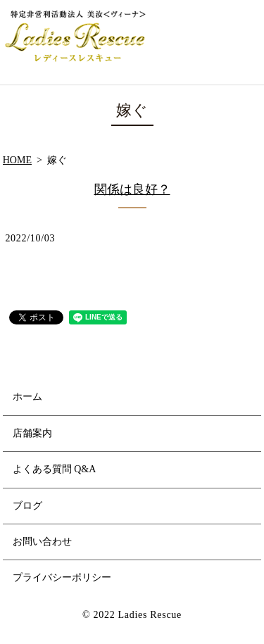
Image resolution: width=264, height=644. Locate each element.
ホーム (27, 397)
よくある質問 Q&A (55, 469)
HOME (17, 160)
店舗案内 (32, 433)
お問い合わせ (42, 542)
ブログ (27, 506)
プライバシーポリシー (62, 577)
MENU (244, 42)
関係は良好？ (132, 189)
